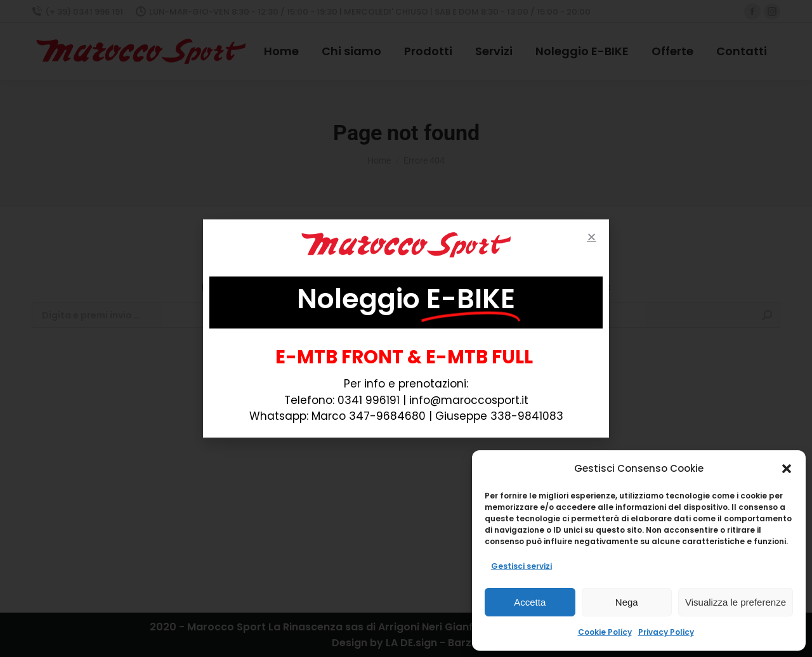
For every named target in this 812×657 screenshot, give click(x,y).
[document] (406, 328)
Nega (627, 602)
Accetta (530, 602)
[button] (787, 469)
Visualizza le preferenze (736, 602)
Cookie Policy (605, 632)
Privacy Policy (666, 632)
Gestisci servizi (521, 566)
